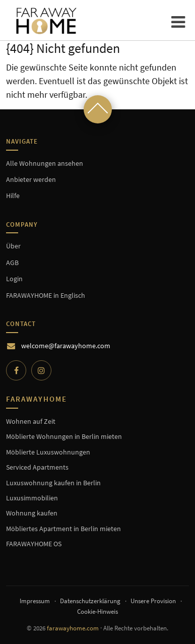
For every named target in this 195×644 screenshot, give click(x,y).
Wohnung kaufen (32, 513)
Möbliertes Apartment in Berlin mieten (63, 529)
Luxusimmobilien (32, 498)
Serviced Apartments (37, 467)
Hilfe (13, 196)
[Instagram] (41, 370)
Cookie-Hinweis (97, 611)
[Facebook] (16, 370)
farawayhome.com (73, 628)
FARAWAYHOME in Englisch (46, 295)
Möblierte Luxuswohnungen (48, 452)
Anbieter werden (31, 179)
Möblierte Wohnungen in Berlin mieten (64, 436)
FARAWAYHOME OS (34, 544)
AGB (12, 263)
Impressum (35, 601)
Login (14, 279)
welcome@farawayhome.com (66, 346)
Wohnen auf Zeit (31, 421)
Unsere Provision (153, 601)
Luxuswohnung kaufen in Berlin (53, 483)
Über (13, 246)
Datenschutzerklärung (90, 601)
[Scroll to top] (98, 109)
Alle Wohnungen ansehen (45, 163)
